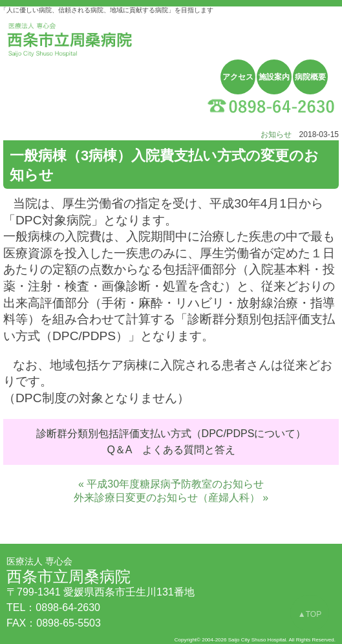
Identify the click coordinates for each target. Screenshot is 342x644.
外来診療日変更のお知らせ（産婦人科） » (171, 498)
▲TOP (310, 614)
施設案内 (274, 77)
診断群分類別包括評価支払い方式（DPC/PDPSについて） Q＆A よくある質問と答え (171, 442)
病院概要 (310, 77)
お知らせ (276, 134)
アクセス (238, 77)
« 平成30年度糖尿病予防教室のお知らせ (171, 484)
